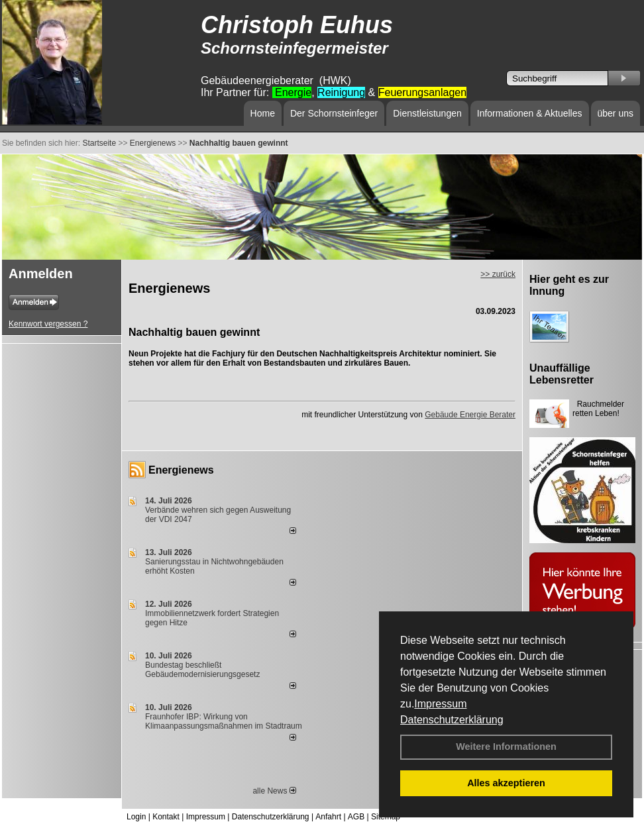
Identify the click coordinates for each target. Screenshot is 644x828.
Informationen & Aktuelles (530, 113)
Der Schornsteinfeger (334, 113)
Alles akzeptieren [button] (506, 783)
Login (136, 817)
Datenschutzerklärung (452, 720)
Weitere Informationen (506, 747)
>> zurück (498, 274)
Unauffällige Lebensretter (562, 374)
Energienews (181, 470)
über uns (616, 113)
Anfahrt (328, 817)
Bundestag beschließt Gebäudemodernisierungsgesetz (202, 670)
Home (263, 113)
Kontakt (166, 817)
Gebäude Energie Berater (470, 415)
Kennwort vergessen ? (48, 324)
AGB (356, 817)
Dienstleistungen (427, 113)
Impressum (440, 704)
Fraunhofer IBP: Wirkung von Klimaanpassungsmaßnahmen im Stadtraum (224, 721)
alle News (274, 791)
